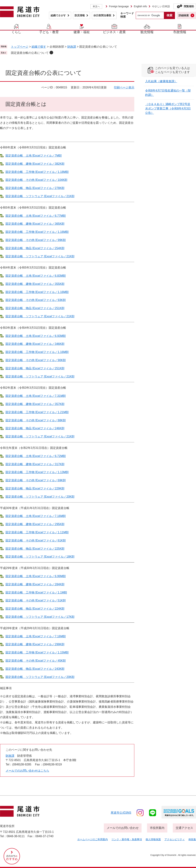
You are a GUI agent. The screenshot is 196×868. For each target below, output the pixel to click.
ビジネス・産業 (114, 32)
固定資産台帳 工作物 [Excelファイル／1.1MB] (36, 592)
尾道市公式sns (121, 813)
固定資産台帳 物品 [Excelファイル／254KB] (35, 248)
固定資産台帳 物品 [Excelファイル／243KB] (35, 669)
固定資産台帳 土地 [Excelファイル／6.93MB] (36, 336)
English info (140, 6)
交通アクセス (184, 828)
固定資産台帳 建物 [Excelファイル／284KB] (35, 584)
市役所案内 (157, 828)
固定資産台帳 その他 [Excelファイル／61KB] (36, 540)
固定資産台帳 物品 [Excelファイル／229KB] (35, 488)
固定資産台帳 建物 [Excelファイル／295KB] (35, 524)
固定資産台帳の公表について (30, 53)
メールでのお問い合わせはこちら (27, 771)
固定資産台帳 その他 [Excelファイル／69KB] (36, 480)
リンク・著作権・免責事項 (127, 839)
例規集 (192, 839)
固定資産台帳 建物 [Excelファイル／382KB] (35, 164)
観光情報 (147, 32)
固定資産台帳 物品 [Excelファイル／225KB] (35, 549)
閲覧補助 (189, 6)
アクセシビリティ (175, 839)
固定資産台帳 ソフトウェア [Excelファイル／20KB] (40, 497)
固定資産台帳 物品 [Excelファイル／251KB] (35, 308)
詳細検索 (184, 15)
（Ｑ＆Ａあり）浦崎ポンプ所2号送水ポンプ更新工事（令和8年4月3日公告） (168, 108)
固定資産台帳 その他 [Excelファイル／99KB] (36, 240)
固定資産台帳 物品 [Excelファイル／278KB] (35, 188)
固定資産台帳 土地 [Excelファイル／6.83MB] (36, 276)
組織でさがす (58, 15)
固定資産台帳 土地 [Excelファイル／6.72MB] (36, 456)
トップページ (20, 47)
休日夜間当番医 (102, 15)
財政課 (72, 47)
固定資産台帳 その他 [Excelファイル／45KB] (36, 661)
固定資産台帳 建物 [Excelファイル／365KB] (35, 224)
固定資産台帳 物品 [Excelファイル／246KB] (35, 428)
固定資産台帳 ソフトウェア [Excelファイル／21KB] (40, 196)
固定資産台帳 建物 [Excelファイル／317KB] (35, 464)
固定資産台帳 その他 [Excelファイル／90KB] (36, 360)
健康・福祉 (82, 32)
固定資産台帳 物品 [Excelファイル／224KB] (35, 609)
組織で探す (39, 47)
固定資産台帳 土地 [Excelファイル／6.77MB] (36, 216)
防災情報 (80, 15)
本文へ (96, 6)
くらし (16, 32)
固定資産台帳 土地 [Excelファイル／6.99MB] (36, 576)
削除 (51, 53)
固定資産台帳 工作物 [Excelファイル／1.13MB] (37, 472)
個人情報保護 (153, 839)
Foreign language (119, 6)
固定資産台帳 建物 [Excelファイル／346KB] (35, 344)
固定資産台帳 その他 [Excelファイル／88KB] (36, 420)
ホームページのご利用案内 (93, 839)
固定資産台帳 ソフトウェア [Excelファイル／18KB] (40, 557)
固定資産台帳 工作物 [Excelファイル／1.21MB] (37, 412)
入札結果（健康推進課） (161, 81)
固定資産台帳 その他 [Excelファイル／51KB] (36, 600)
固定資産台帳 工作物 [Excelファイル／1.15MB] (37, 652)
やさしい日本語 (161, 6)
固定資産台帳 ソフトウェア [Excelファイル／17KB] (40, 617)
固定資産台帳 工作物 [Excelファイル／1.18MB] (37, 172)
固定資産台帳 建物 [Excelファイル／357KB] (35, 404)
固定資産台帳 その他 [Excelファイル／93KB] (36, 300)
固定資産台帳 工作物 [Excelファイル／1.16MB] (37, 232)
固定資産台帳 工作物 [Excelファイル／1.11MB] (37, 532)
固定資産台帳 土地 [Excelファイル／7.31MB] (36, 396)
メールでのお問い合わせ (123, 828)
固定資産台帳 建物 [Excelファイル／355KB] (35, 284)
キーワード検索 (127, 15)
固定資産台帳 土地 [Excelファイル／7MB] (33, 156)
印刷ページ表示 (124, 87)
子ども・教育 (49, 32)
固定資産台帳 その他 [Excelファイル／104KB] (36, 180)
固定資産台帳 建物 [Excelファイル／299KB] (35, 644)
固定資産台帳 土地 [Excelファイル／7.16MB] (36, 516)
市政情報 (180, 32)
